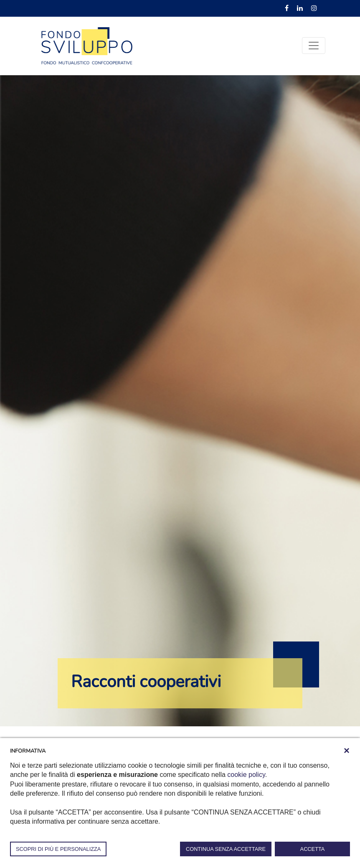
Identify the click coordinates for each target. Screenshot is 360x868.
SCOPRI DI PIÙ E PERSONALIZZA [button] (58, 849)
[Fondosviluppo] (87, 45)
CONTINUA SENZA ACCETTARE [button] (226, 849)
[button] (347, 751)
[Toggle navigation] (314, 46)
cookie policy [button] (246, 775)
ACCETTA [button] (313, 849)
